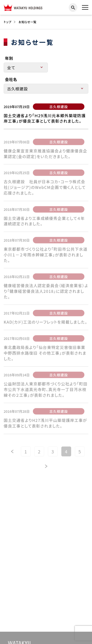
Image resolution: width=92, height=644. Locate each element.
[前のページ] (12, 453)
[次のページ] (46, 468)
